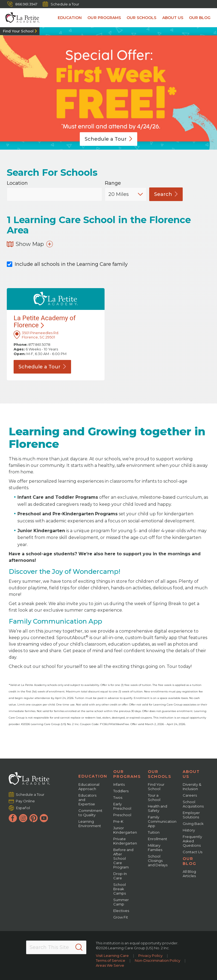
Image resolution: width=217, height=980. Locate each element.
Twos (118, 797)
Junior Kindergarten (125, 830)
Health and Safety (158, 808)
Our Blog (200, 18)
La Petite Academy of (45, 322)
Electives (121, 911)
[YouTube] (44, 818)
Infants (119, 784)
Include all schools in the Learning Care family (67, 264)
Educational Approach (89, 787)
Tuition (154, 832)
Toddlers (121, 791)
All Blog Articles (189, 874)
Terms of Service (111, 960)
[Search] (79, 947)
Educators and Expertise (87, 800)
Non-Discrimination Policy (158, 960)
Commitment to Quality (90, 813)
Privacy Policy (150, 956)
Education (72, 18)
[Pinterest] (33, 818)
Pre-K (118, 821)
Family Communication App (162, 821)
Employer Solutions (191, 815)
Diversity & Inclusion (192, 787)
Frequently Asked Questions (192, 841)
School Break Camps (120, 889)
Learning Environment (90, 824)
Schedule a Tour (61, 4)
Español (23, 808)
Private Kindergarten (125, 841)
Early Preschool (122, 806)
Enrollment (158, 839)
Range (113, 183)
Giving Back (193, 824)
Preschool (122, 815)
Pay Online (25, 801)
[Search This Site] (56, 947)
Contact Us (192, 852)
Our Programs (106, 18)
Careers (190, 795)
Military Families (155, 848)
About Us (173, 18)
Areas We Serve (110, 965)
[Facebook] (13, 818)
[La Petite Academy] (20, 18)
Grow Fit (121, 917)
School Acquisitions (193, 804)
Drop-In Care (120, 876)
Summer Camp (121, 902)
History (189, 830)
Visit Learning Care (112, 956)
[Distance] (126, 194)
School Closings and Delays (158, 861)
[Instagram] (23, 818)
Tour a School (154, 797)
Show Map (30, 244)
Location (17, 183)
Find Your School (18, 31)
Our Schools (143, 18)
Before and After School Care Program (123, 858)
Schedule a (109, 139)
